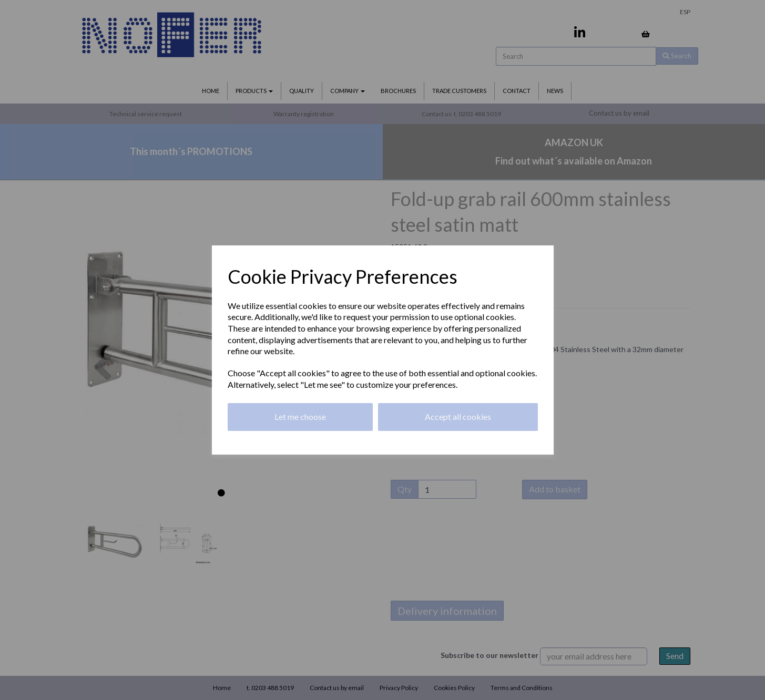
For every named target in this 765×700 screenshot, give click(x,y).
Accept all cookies (458, 416)
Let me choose (300, 416)
